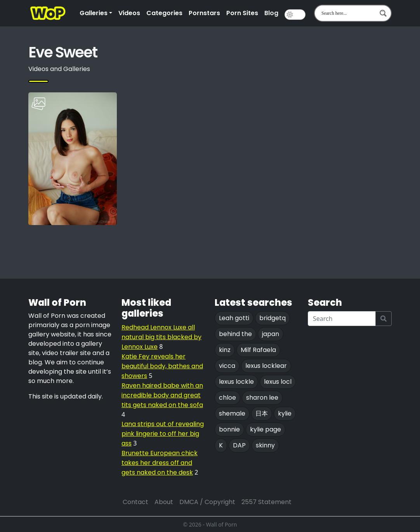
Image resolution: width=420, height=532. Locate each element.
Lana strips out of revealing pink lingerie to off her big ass (163, 434)
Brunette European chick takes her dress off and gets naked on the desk (160, 463)
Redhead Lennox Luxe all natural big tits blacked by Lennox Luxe (161, 337)
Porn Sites (242, 13)
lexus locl (278, 382)
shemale (232, 413)
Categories (164, 13)
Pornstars (204, 13)
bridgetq (272, 318)
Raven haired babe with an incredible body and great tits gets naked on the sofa (162, 395)
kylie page (266, 429)
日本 (262, 413)
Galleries (94, 13)
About (164, 502)
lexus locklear (266, 366)
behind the (235, 334)
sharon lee (262, 398)
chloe (227, 398)
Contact (135, 502)
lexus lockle (236, 382)
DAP (239, 445)
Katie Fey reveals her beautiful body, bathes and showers (162, 366)
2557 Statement (266, 502)
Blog (271, 13)
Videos (129, 13)
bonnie (229, 429)
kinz (225, 350)
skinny (265, 445)
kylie (285, 413)
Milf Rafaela (258, 350)
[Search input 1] (348, 13)
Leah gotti (234, 318)
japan (271, 334)
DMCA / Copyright (207, 502)
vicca (227, 366)
